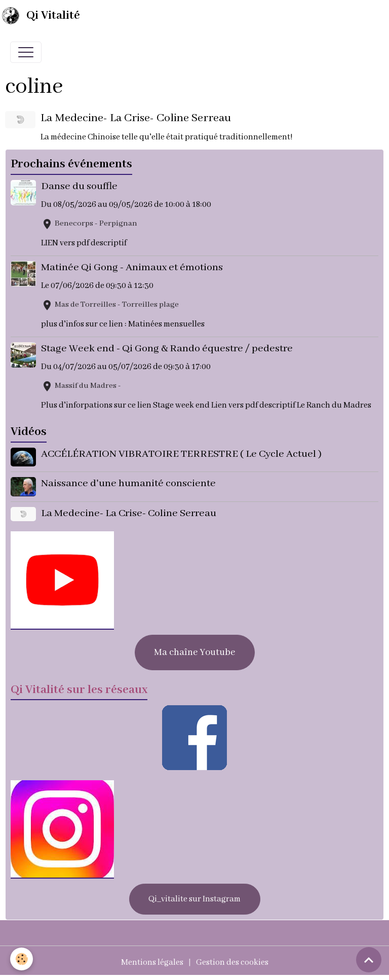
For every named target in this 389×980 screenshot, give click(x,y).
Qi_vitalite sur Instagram (194, 899)
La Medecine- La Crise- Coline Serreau (136, 118)
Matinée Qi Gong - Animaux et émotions (132, 267)
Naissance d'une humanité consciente (128, 483)
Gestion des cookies (232, 963)
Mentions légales (152, 963)
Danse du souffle (79, 186)
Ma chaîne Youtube (194, 652)
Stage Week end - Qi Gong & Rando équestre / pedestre (167, 349)
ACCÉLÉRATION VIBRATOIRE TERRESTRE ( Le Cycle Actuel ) (181, 454)
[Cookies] (22, 959)
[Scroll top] (369, 960)
